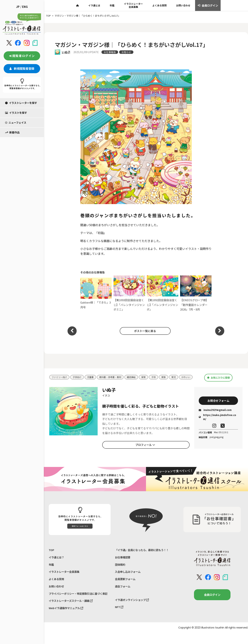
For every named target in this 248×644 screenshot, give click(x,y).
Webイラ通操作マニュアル (67, 619)
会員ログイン (208, 5)
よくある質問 (159, 5)
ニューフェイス (16, 122)
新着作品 (12, 132)
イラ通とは (94, 5)
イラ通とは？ (57, 561)
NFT (119, 613)
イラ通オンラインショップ (133, 605)
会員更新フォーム (126, 584)
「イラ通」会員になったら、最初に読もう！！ (144, 553)
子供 (159, 376)
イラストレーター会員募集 (133, 5)
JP (18, 7)
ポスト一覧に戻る (144, 331)
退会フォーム (123, 591)
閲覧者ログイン (22, 56)
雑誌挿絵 (136, 376)
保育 (149, 376)
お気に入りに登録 (218, 379)
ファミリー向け (60, 376)
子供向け (79, 376)
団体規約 (120, 569)
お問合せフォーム (218, 404)
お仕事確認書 (123, 561)
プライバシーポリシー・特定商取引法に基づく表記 (79, 601)
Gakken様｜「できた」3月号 (96, 293)
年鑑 (112, 5)
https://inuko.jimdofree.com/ (217, 421)
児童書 (93, 376)
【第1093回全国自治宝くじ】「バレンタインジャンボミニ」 (129, 293)
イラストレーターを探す (21, 103)
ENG (25, 7)
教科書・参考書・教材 (114, 376)
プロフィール (145, 448)
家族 (170, 376)
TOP (52, 553)
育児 (180, 376)
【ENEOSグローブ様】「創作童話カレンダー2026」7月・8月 (196, 293)
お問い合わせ (183, 5)
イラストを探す (16, 113)
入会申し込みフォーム (129, 576)
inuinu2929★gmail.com (215, 414)
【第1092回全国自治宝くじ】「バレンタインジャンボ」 (163, 293)
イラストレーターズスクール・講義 (72, 611)
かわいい (56, 382)
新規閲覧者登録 (22, 68)
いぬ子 (66, 52)
